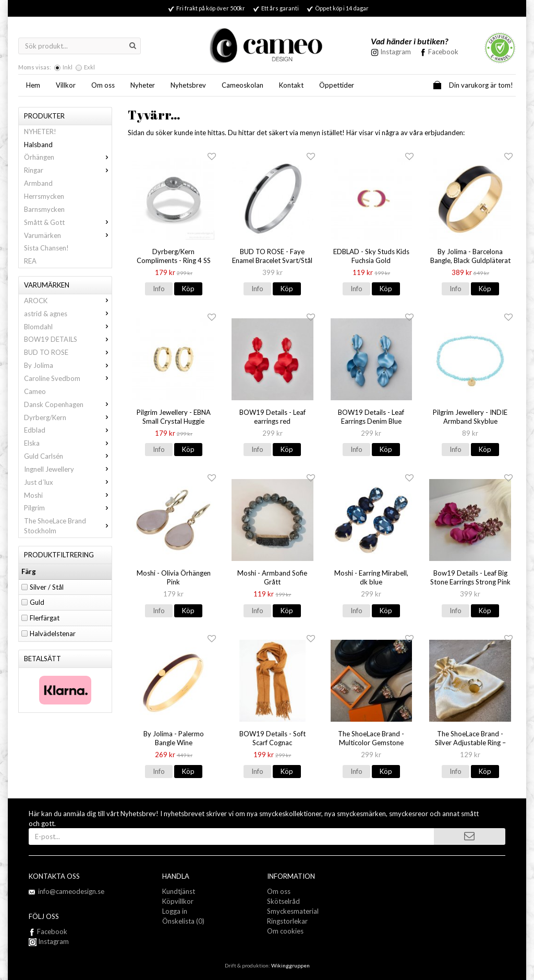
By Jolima (68, 365)
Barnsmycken (44, 209)
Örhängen (68, 157)
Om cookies (285, 931)
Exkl (89, 67)
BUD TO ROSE (68, 352)
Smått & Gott (68, 222)
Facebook (443, 52)
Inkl (68, 67)
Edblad (68, 430)
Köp (188, 289)
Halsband (38, 145)
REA (30, 261)
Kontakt (291, 85)
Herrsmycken (44, 196)
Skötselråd (283, 901)
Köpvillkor (178, 901)
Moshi (68, 495)
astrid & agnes (68, 314)
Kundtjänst (179, 891)
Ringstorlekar (287, 921)
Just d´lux (68, 482)
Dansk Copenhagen (68, 404)
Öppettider (337, 85)
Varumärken (68, 235)
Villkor (66, 85)
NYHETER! (40, 132)
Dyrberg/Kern (68, 417)
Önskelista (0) (183, 921)
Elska (68, 443)
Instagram (49, 941)
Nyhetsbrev (188, 85)
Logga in (175, 911)
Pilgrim (68, 508)
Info (159, 289)
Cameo (35, 391)
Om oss (103, 85)
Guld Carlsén (68, 456)
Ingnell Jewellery (68, 469)
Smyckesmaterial (293, 911)
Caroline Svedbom (68, 378)
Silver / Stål (47, 587)
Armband (38, 183)
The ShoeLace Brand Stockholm (68, 526)
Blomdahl (68, 327)
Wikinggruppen (290, 965)
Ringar (68, 170)
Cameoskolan (242, 85)
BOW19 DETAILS (68, 339)
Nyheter (143, 85)
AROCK (68, 301)
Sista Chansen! (46, 248)
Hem (33, 85)
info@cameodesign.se (71, 891)
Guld (37, 602)
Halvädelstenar (53, 634)
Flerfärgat (45, 618)
